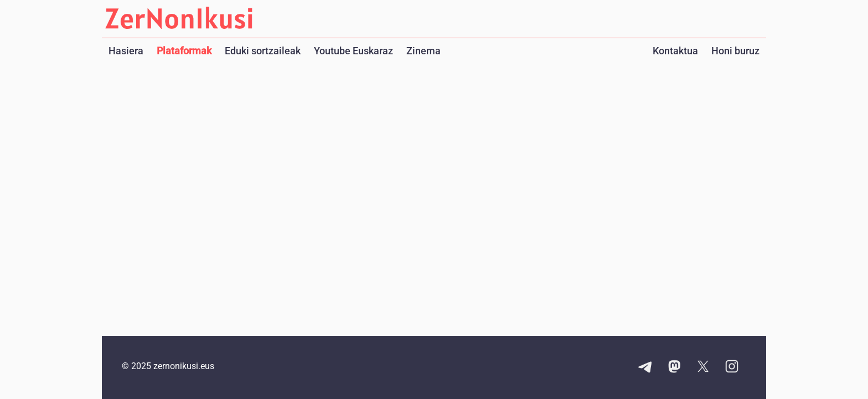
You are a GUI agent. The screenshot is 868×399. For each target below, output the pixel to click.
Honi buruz (735, 51)
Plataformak (184, 51)
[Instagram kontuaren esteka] (732, 367)
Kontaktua (675, 51)
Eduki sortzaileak (263, 51)
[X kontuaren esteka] (703, 367)
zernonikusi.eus (184, 366)
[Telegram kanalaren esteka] (645, 367)
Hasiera (126, 51)
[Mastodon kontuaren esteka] (674, 367)
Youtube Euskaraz (353, 51)
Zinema (423, 51)
